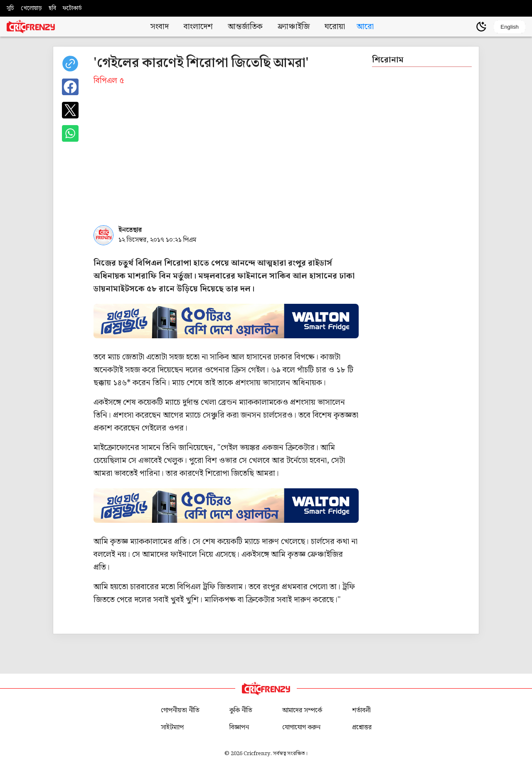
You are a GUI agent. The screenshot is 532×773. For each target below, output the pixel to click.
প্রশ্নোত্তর (362, 727)
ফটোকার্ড (72, 8)
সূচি (10, 8)
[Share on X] (70, 110)
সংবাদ (160, 27)
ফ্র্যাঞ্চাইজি (294, 27)
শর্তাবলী (361, 710)
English (510, 27)
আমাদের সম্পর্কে (302, 710)
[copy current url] (70, 64)
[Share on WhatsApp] (70, 133)
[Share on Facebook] (70, 87)
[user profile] (467, 27)
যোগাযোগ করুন (301, 727)
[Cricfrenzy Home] (31, 27)
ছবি (52, 8)
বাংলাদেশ (198, 27)
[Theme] (481, 27)
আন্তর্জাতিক (245, 27)
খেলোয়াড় (31, 8)
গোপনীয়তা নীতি (180, 710)
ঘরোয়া (335, 27)
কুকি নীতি (241, 710)
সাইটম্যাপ (172, 727)
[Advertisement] (226, 160)
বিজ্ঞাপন (239, 727)
